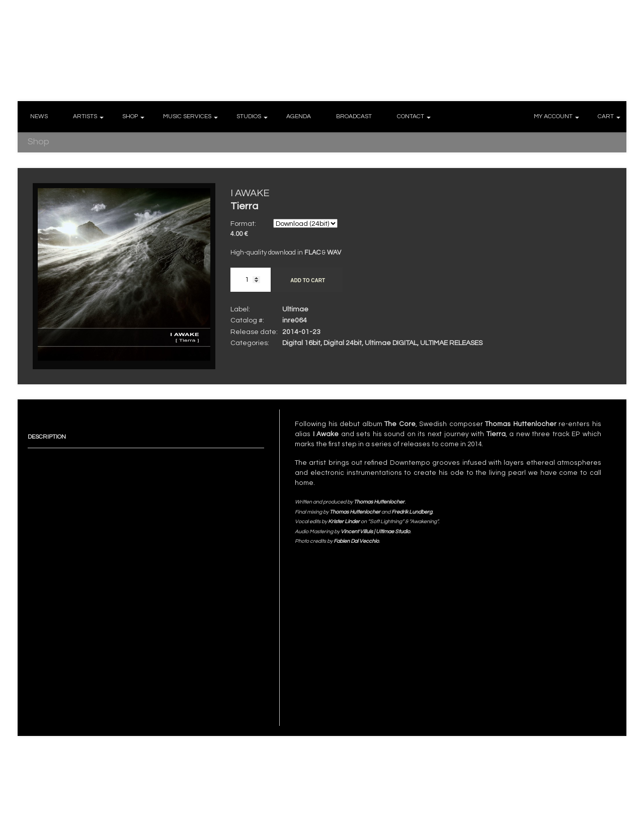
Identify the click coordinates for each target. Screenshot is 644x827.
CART (606, 116)
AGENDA (299, 116)
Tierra (496, 434)
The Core (400, 424)
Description (47, 437)
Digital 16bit (301, 343)
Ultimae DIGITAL (391, 343)
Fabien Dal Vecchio (356, 541)
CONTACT (411, 116)
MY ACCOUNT (553, 116)
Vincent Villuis (357, 531)
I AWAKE (250, 193)
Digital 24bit (343, 343)
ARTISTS (85, 116)
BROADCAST (354, 116)
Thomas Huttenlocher (521, 424)
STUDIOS (249, 116)
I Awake (326, 434)
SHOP (130, 116)
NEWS (39, 116)
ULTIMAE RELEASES (451, 343)
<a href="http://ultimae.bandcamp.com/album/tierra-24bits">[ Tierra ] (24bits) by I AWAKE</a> (448, 620)
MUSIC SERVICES (187, 116)
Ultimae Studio (393, 531)
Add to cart (308, 280)
